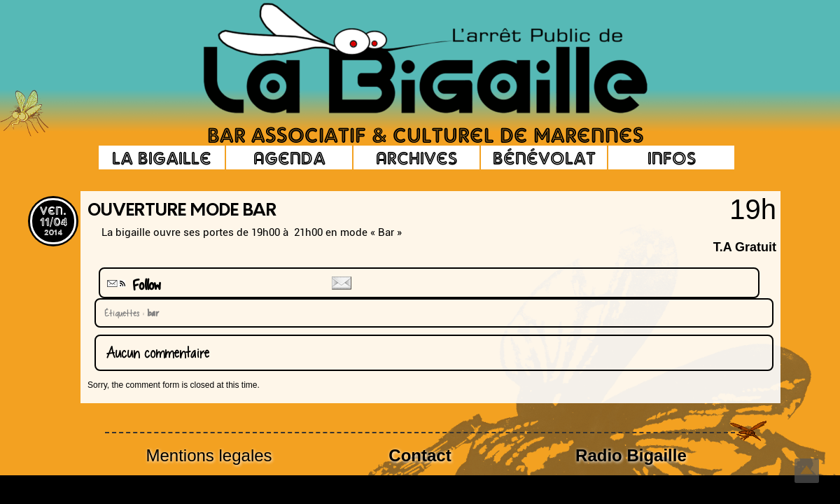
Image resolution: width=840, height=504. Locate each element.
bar (151, 313)
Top (807, 471)
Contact (420, 455)
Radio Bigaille (631, 455)
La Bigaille (162, 157)
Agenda (289, 157)
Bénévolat (544, 157)
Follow (132, 285)
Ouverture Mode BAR (182, 211)
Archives (416, 157)
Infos (672, 157)
